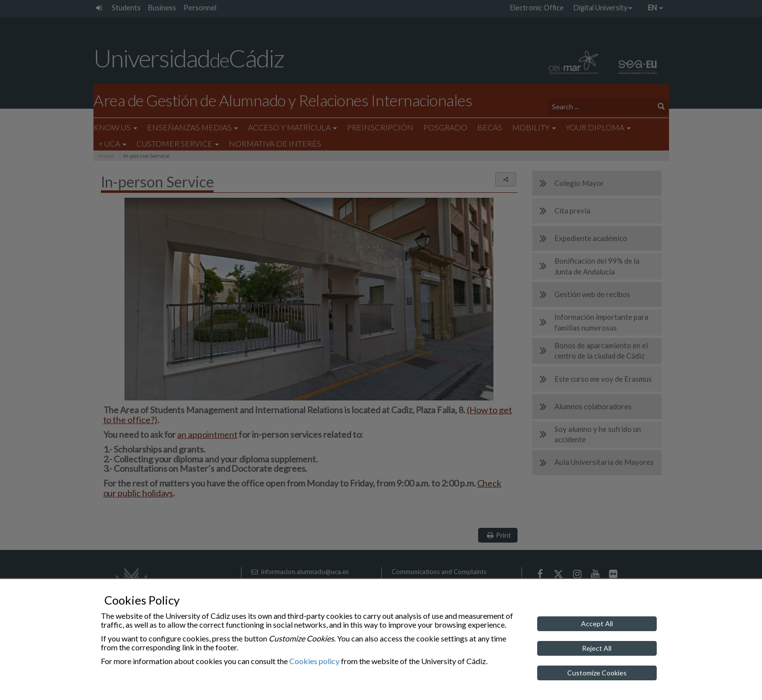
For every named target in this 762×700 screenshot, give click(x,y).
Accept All (597, 624)
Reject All (597, 648)
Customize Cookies (597, 673)
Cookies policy (314, 661)
